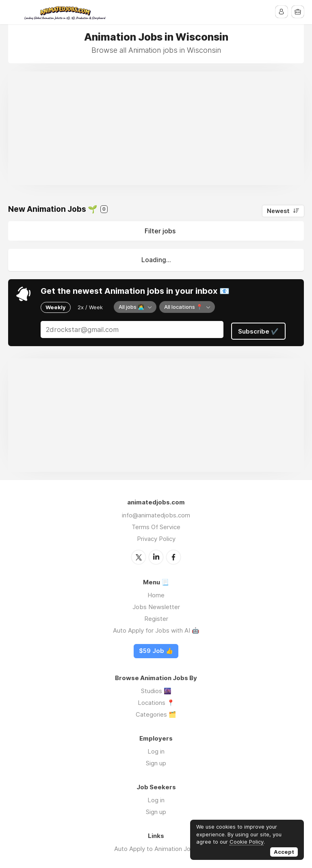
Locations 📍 (156, 700)
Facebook (173, 554)
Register (156, 616)
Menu (14, 12)
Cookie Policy (247, 842)
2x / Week (90, 307)
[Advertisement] (156, 128)
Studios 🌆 (156, 688)
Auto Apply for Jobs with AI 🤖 (156, 628)
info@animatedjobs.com (156, 513)
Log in (156, 748)
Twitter (139, 554)
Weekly (56, 307)
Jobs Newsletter (156, 604)
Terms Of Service (156, 524)
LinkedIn (156, 554)
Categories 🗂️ (156, 712)
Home (156, 592)
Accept (284, 852)
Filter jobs (160, 231)
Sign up (156, 760)
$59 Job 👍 (156, 648)
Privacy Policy (156, 536)
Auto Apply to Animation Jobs (156, 846)
